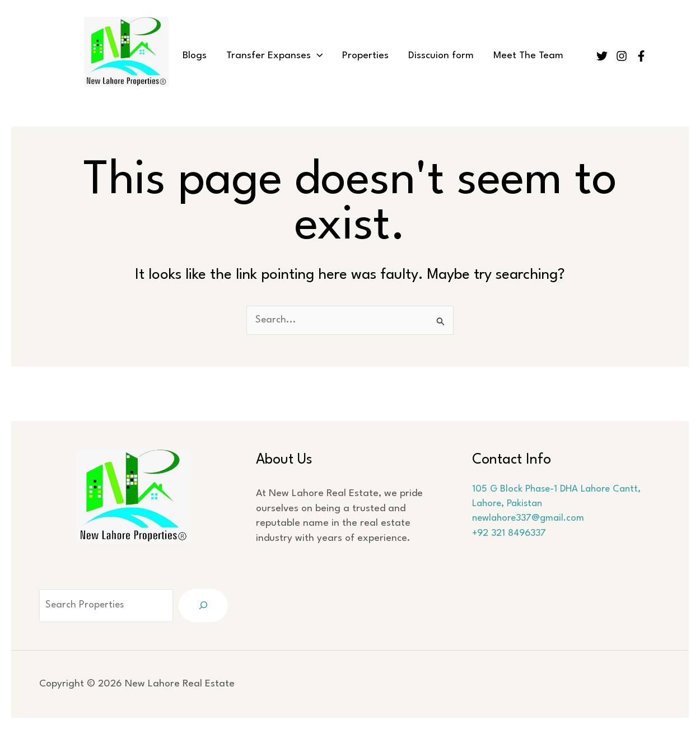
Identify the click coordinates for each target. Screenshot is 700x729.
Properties (364, 56)
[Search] (203, 606)
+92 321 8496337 (511, 534)
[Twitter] (602, 56)
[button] (318, 56)
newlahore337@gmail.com (532, 519)
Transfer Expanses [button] (276, 56)
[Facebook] (641, 56)
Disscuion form (437, 56)
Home (157, 56)
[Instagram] (622, 56)
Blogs (199, 56)
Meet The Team (522, 56)
